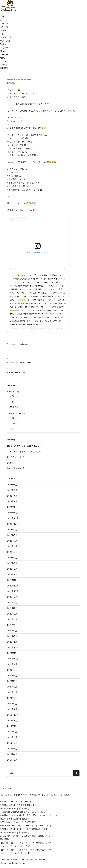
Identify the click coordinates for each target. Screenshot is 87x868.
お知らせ (26, 344)
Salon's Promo (18, 863)
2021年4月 (12, 625)
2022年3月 (12, 563)
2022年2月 (12, 569)
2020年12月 (13, 647)
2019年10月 (13, 726)
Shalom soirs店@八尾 (30, 329)
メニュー (56, 795)
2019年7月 (12, 743)
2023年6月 (12, 485)
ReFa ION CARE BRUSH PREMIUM (24, 446)
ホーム (4, 795)
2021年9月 (12, 597)
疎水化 (10, 463)
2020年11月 (13, 653)
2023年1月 (12, 507)
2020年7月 (12, 676)
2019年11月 (13, 721)
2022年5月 (12, 552)
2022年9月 (12, 530)
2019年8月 (12, 737)
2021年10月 (13, 591)
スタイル (14, 407)
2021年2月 (12, 636)
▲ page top (5, 789)
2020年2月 (12, 704)
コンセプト (12, 795)
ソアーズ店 (28, 795)
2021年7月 (12, 608)
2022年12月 (13, 513)
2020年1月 (12, 709)
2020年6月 (12, 681)
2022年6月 (12, 546)
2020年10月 (13, 659)
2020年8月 (12, 670)
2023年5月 (12, 490)
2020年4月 (12, 692)
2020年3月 (12, 698)
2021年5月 (12, 619)
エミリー (38, 795)
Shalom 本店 (13, 392)
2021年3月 (12, 631)
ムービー (47, 795)
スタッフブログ (17, 402)
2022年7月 (12, 541)
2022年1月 (12, 575)
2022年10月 (13, 524)
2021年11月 (13, 586)
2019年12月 (13, 715)
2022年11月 (13, 518)
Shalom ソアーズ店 (17, 344)
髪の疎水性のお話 (16, 468)
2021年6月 (12, 614)
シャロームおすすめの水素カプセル (24, 452)
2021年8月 (12, 603)
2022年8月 (12, 535)
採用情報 (65, 795)
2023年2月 (12, 501)
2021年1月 (12, 642)
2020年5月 (12, 687)
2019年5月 (12, 749)
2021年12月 (13, 580)
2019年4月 (12, 754)
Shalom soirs (26, 79)
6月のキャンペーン (16, 457)
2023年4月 (12, 496)
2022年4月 (12, 558)
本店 (20, 795)
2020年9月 (12, 664)
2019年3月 (12, 760)
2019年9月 (12, 732)
